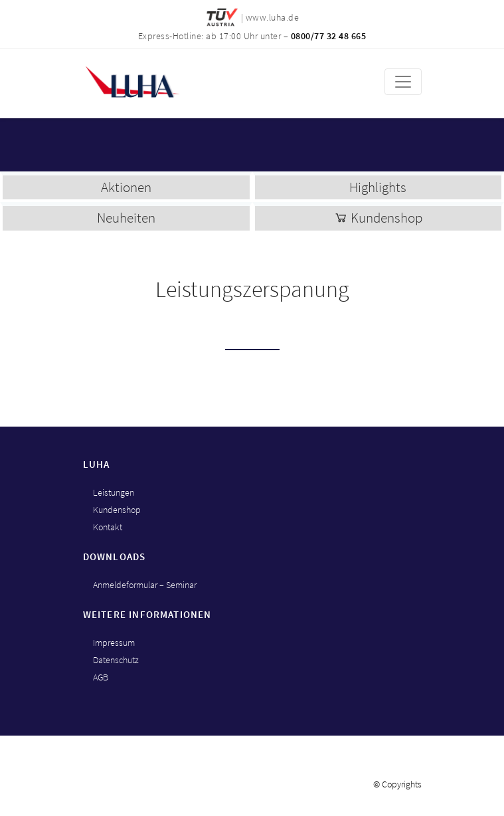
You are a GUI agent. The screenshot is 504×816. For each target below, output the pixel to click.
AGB (101, 677)
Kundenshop (378, 218)
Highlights (378, 187)
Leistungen (114, 492)
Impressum (114, 643)
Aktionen (126, 187)
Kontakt (108, 527)
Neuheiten (126, 218)
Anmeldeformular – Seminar (145, 585)
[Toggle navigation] (403, 82)
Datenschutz (116, 660)
